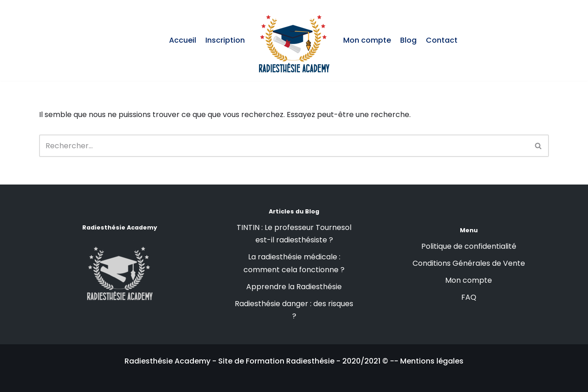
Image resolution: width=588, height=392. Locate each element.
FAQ (469, 297)
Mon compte (367, 40)
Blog (408, 40)
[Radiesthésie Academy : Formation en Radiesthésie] (294, 40)
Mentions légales (432, 361)
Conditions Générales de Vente (469, 263)
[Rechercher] (539, 146)
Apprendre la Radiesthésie (294, 287)
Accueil (183, 40)
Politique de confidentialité (469, 246)
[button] (538, 146)
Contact (442, 40)
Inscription (225, 40)
